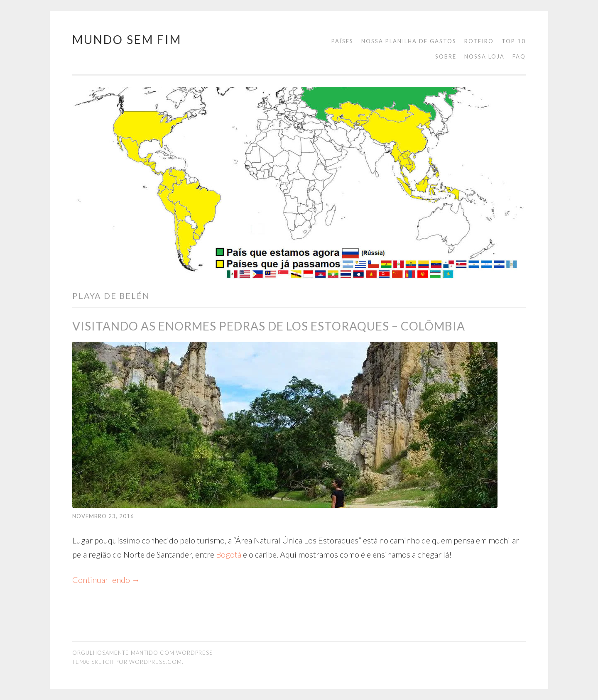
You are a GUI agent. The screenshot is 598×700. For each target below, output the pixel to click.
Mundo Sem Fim (127, 39)
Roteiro (479, 41)
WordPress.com (156, 662)
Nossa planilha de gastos (409, 41)
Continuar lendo (106, 580)
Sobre (446, 56)
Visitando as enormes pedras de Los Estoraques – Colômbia (269, 326)
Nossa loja (484, 56)
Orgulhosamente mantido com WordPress (142, 653)
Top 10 (514, 41)
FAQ (519, 56)
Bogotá (229, 554)
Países (342, 41)
